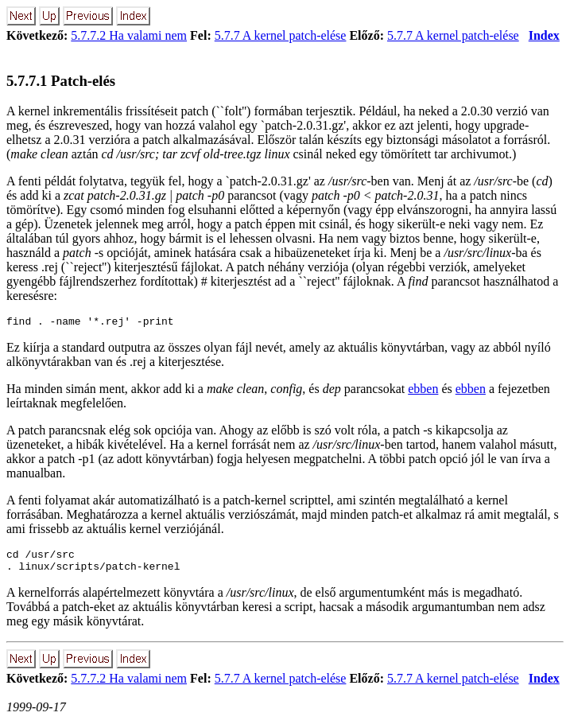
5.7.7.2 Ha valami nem (129, 35)
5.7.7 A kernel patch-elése (281, 35)
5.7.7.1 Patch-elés (61, 81)
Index (544, 35)
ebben (423, 391)
